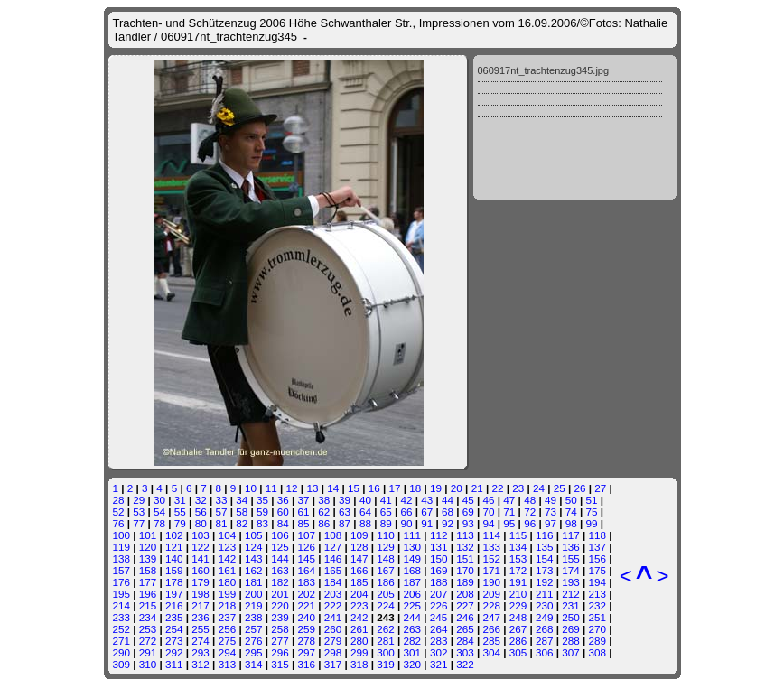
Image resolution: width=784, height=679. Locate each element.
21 (477, 488)
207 (439, 594)
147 (359, 558)
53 (139, 512)
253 (148, 629)
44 (448, 500)
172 (518, 570)
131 (439, 547)
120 (148, 547)
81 (221, 523)
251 (598, 617)
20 (457, 488)
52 (119, 512)
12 (292, 488)
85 (304, 523)
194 (598, 582)
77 (139, 523)
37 (304, 500)
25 (560, 488)
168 (413, 570)
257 (254, 629)
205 (386, 594)
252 (122, 629)
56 (201, 512)
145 (306, 558)
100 (122, 535)
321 (439, 664)
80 (201, 523)
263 (413, 629)
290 (122, 652)
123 (228, 547)
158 (148, 570)
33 (221, 500)
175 (598, 570)
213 (598, 594)
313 (228, 664)
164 (306, 570)
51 (591, 500)
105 (254, 535)
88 (365, 523)
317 (333, 664)
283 (439, 641)
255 (201, 629)
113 (465, 535)
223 (359, 605)
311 (174, 664)
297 (306, 652)
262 (386, 629)
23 (518, 488)
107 (306, 535)
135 (545, 547)
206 (413, 594)
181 (254, 582)
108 (333, 535)
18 (415, 488)
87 (345, 523)
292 (174, 652)
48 (530, 500)
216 (174, 605)
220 (280, 605)
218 (228, 605)
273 (174, 641)
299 (359, 652)
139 (148, 558)
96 (530, 523)
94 (489, 523)
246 (465, 617)
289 (598, 641)
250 (571, 617)
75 (591, 512)
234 (148, 617)
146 (333, 558)
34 (242, 500)
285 (491, 641)
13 (312, 488)
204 (359, 594)
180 (228, 582)
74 (571, 512)
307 (571, 652)
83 (262, 523)
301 (413, 652)
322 (465, 664)
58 (242, 512)
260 (333, 629)
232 (598, 605)
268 (545, 629)
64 (365, 512)
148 (386, 558)
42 (406, 500)
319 (386, 664)
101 (148, 535)
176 (122, 582)
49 (551, 500)
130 (413, 547)
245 (439, 617)
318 (359, 664)
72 (530, 512)
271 (122, 641)
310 (148, 664)
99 (591, 523)
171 (491, 570)
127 (333, 547)
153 (518, 558)
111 (413, 535)
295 (254, 652)
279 (333, 641)
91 (427, 523)
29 (139, 500)
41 (386, 500)
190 (491, 582)
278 (306, 641)
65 (386, 512)
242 (359, 617)
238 (254, 617)
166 (359, 570)
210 (518, 594)
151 (465, 558)
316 (306, 664)
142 (228, 558)
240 (306, 617)
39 (345, 500)
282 (413, 641)
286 (518, 641)
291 (148, 652)
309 (122, 664)
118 (598, 535)
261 (359, 629)
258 (280, 629)
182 (280, 582)
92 (448, 523)
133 (491, 547)
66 (406, 512)
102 (174, 535)
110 (386, 535)
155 (571, 558)
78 (159, 523)
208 (465, 594)
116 (545, 535)
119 (122, 547)
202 (306, 594)
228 (491, 605)
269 (571, 629)
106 (280, 535)
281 (386, 641)
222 (333, 605)
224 (386, 605)
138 (122, 558)
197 (174, 594)
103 (201, 535)
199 (228, 594)
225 (413, 605)
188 (439, 582)
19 (436, 488)
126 (306, 547)
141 (201, 558)
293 (201, 652)
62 (324, 512)
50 (571, 500)
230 (545, 605)
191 (518, 582)
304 (491, 652)
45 (468, 500)
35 (262, 500)
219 (254, 605)
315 (280, 664)
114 (491, 535)
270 (598, 629)
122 (201, 547)
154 (545, 558)
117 (571, 535)
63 (345, 512)
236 (201, 617)
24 (539, 488)
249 (545, 617)
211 (545, 594)
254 (174, 629)
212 (571, 594)
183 (306, 582)
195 (122, 594)
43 (427, 500)
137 (598, 547)
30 (159, 500)
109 (359, 535)
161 (228, 570)
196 (148, 594)
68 (448, 512)
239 (280, 617)
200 (254, 594)
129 (386, 547)
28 (119, 500)
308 (598, 652)
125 (280, 547)
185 (359, 582)
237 (228, 617)
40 (365, 500)
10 (251, 488)
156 (598, 558)
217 (201, 605)
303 (465, 652)
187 (413, 582)
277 (280, 641)
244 (413, 617)
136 (571, 547)
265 (465, 629)
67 (427, 512)
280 (359, 641)
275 (228, 641)
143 (254, 558)
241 (333, 617)
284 (465, 641)
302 (439, 652)
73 (551, 512)
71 (509, 512)
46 (489, 500)
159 (174, 570)
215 (148, 605)
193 (571, 582)
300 (386, 652)
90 (406, 523)
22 (497, 488)
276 (254, 641)
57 (221, 512)
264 (439, 629)
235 (174, 617)
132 (465, 547)
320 (413, 664)
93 (468, 523)
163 (280, 570)
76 (119, 523)
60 (283, 512)
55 (180, 512)
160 (201, 570)
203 (333, 594)
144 (280, 558)
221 (306, 605)
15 (354, 488)
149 (413, 558)
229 (518, 605)
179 (201, 582)
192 (545, 582)
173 (545, 570)
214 (122, 605)
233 (122, 617)
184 (333, 582)
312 (201, 664)
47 (509, 500)
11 (271, 488)
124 (254, 547)
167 (386, 570)
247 (491, 617)
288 (571, 641)
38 (324, 500)
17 (395, 488)
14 (333, 488)
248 (518, 617)
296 (280, 652)
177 (148, 582)
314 (254, 664)
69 (468, 512)
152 (491, 558)
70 (489, 512)
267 (518, 629)
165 (333, 570)
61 (304, 512)
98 (571, 523)
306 (545, 652)
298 (333, 652)
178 (174, 582)
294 (228, 652)
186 (386, 582)
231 (571, 605)
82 (242, 523)
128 (359, 547)
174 (571, 570)
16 (374, 488)
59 (262, 512)
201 (280, 594)
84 (283, 523)
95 (509, 523)
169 (439, 570)
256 (228, 629)
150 (439, 558)
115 (518, 535)
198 (201, 594)
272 (148, 641)
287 (545, 641)
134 (518, 547)
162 (254, 570)
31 (180, 500)
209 (491, 594)
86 (324, 523)
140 (174, 558)
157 (122, 570)
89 (386, 523)
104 (228, 535)
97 (551, 523)
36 (283, 500)
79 (180, 523)
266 (491, 629)
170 (465, 570)
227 (465, 605)
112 (439, 535)
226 (439, 605)
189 (465, 582)
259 (306, 629)
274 (201, 641)
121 (174, 547)
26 (580, 488)
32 (201, 500)
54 (159, 512)
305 (518, 652)
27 (600, 488)
